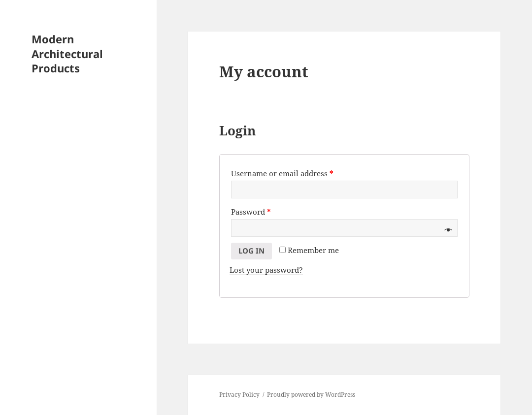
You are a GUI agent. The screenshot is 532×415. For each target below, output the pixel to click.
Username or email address (282, 173)
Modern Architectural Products (67, 54)
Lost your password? (266, 270)
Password (251, 212)
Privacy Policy (239, 395)
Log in (251, 251)
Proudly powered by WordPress (311, 395)
